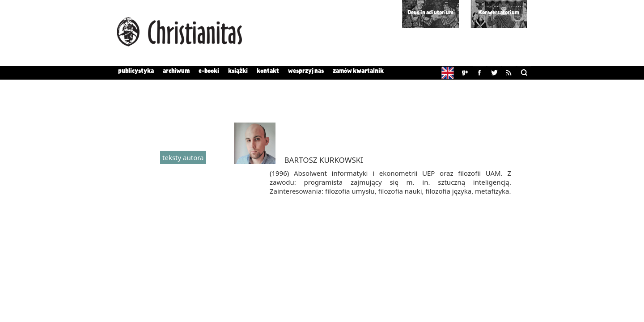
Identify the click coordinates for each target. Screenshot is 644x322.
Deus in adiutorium (430, 13)
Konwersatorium (499, 13)
